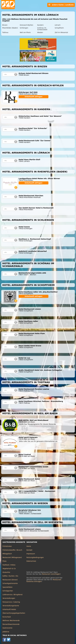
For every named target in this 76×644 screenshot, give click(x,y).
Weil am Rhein (25, 32)
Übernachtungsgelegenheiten (14, 613)
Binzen (5, 25)
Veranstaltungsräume (11, 606)
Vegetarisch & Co (9, 569)
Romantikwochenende (11, 624)
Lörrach (58, 25)
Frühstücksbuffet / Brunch (12, 550)
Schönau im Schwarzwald (42, 29)
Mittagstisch (7, 554)
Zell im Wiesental (61, 32)
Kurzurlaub (7, 617)
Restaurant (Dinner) (10, 580)
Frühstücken (7, 546)
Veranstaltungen (9, 598)
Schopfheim (59, 28)
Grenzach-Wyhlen (26, 25)
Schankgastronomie (10, 583)
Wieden (40, 32)
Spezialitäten (7, 587)
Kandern (40, 25)
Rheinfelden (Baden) (10, 28)
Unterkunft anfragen (33, 97)
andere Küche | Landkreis (61, 5)
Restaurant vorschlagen (51, 574)
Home (29, 546)
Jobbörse (6, 632)
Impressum (31, 554)
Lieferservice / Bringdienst (13, 595)
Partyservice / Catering (11, 602)
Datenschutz (31, 561)
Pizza (4, 561)
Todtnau (5, 32)
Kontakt (29, 550)
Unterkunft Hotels (9, 609)
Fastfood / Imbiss (9, 565)
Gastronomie (7, 628)
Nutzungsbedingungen (35, 557)
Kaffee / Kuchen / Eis (10, 576)
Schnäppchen (8, 591)
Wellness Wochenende (11, 621)
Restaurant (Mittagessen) (12, 557)
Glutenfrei (6, 572)
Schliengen (24, 28)
